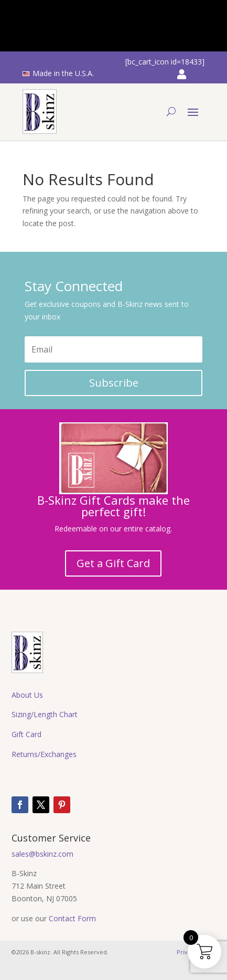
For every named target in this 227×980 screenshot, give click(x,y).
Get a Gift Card (113, 563)
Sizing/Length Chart (45, 714)
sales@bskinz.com (42, 854)
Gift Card (26, 734)
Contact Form (72, 918)
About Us (27, 695)
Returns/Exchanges (44, 754)
